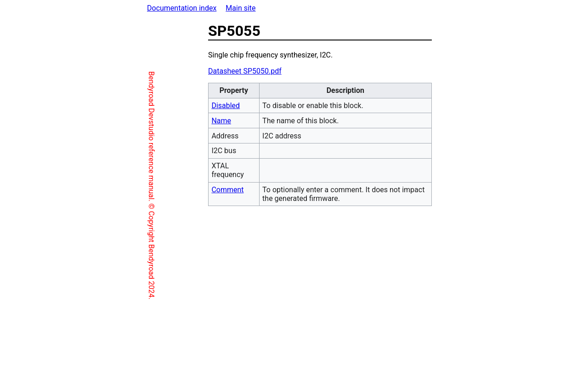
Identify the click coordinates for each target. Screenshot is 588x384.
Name (182, 121)
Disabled (187, 106)
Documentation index (182, 8)
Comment (188, 190)
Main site (240, 8)
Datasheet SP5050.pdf (206, 71)
